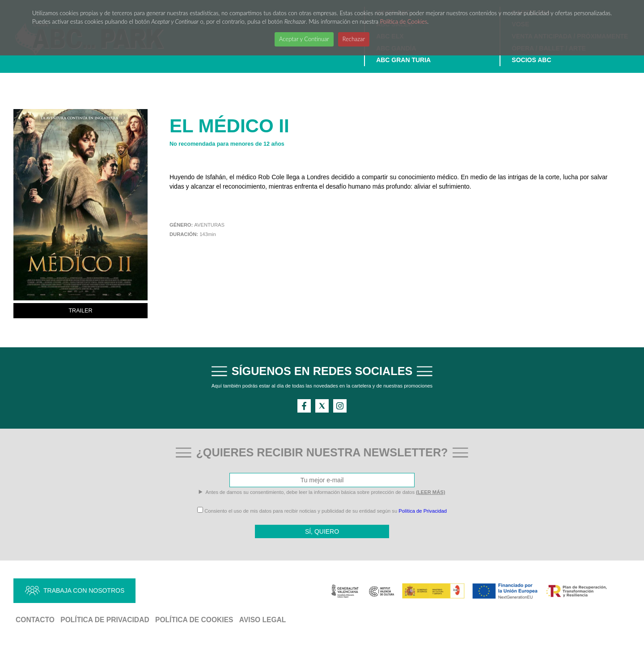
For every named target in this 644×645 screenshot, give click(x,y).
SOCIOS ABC (531, 60)
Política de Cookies (404, 21)
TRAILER (80, 311)
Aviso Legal (263, 620)
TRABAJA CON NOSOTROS (84, 590)
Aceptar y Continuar (304, 39)
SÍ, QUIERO (322, 531)
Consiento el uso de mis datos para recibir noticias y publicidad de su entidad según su (322, 511)
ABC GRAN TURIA (403, 60)
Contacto (35, 620)
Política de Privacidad (423, 511)
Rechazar (354, 39)
